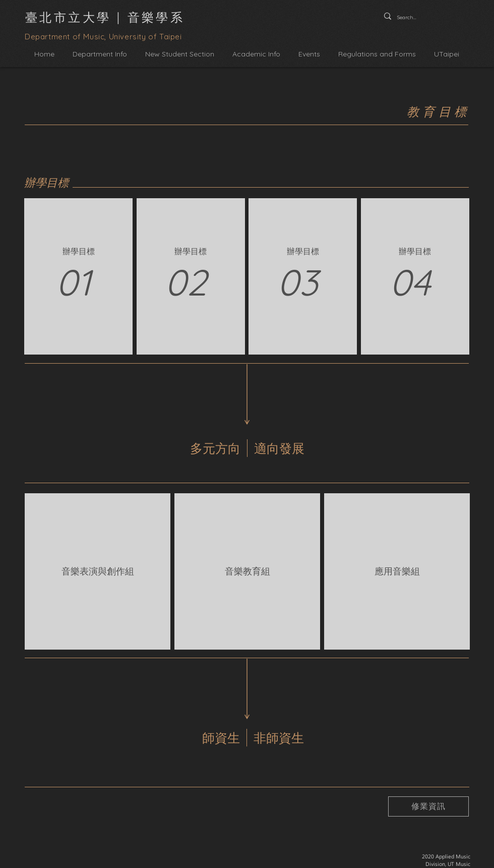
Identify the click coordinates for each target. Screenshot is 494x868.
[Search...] (409, 18)
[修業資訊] (428, 806)
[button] (100, 54)
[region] (80, 276)
